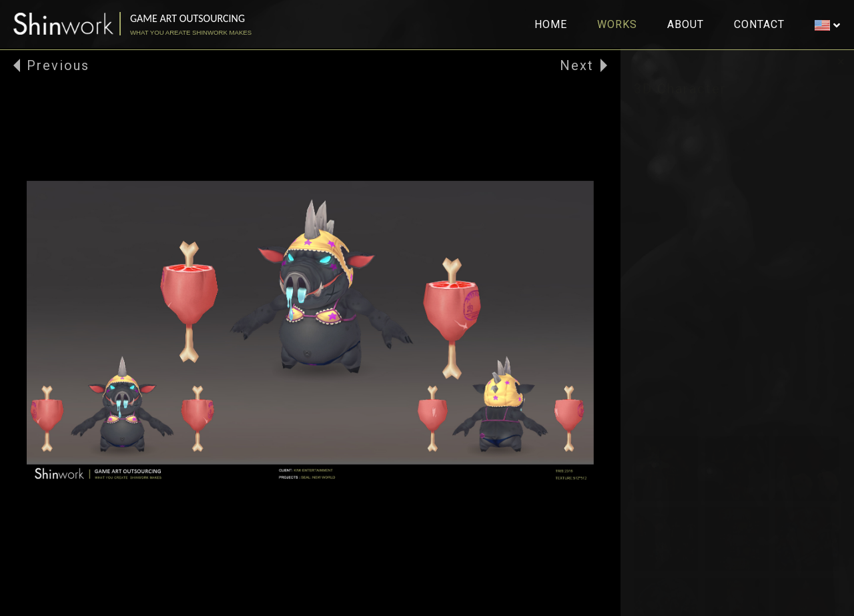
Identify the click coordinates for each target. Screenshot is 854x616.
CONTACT (759, 24)
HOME (551, 24)
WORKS (617, 24)
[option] (310, 332)
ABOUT (686, 24)
